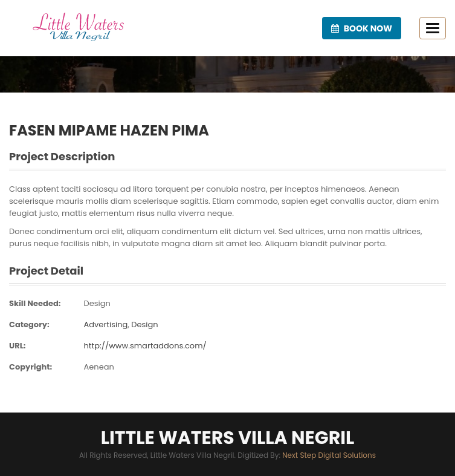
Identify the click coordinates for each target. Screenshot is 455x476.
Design (97, 303)
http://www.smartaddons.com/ (145, 346)
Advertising (105, 324)
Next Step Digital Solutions (329, 455)
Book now (362, 28)
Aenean (98, 367)
